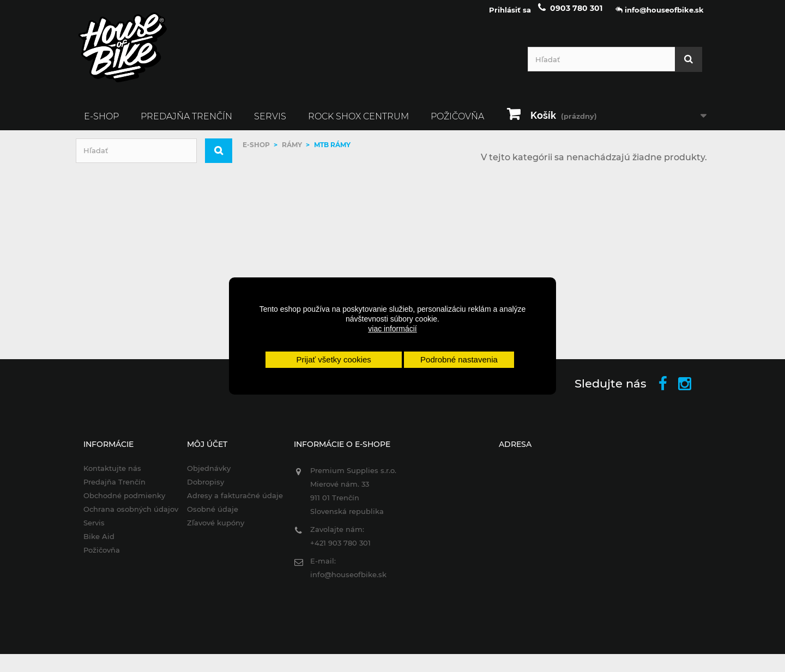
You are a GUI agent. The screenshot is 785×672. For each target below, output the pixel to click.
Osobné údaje (208, 516)
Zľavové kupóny (211, 530)
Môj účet (202, 452)
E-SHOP (101, 123)
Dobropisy (201, 489)
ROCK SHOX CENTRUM (358, 123)
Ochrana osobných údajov (123, 516)
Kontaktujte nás (105, 476)
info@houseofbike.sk (346, 582)
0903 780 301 (576, 15)
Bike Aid (91, 543)
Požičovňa (457, 123)
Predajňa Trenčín (186, 123)
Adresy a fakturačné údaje (230, 503)
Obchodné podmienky (117, 503)
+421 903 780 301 (338, 550)
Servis (270, 123)
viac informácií (392, 329)
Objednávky (204, 476)
